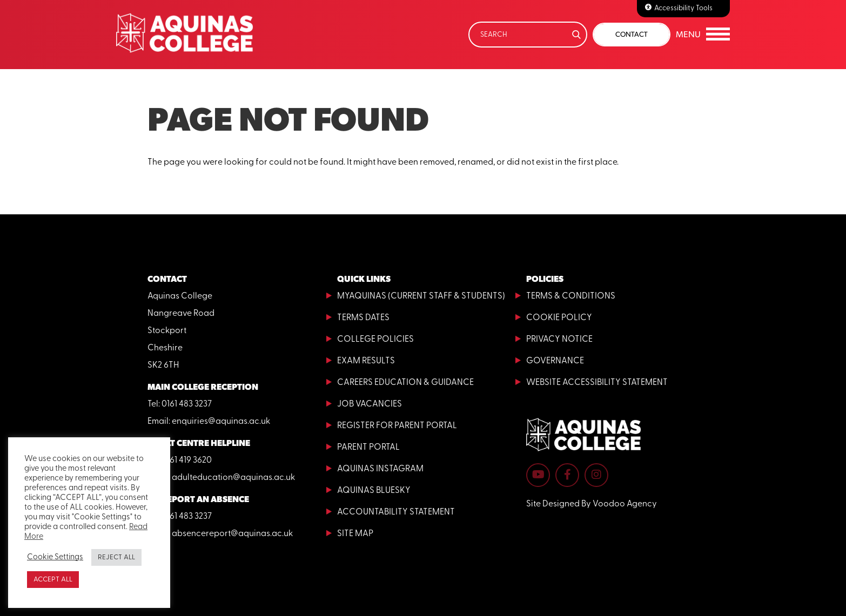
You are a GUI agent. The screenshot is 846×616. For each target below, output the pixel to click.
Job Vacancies (370, 404)
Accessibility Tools (683, 8)
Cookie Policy (559, 318)
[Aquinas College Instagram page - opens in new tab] (596, 475)
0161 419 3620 (187, 461)
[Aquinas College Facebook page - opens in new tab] (567, 475)
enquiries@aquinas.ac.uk (221, 422)
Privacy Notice (559, 340)
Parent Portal (368, 448)
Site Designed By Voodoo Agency (592, 504)
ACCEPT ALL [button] (53, 580)
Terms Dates (363, 318)
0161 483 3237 (187, 404)
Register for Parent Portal (397, 426)
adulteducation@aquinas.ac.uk (233, 478)
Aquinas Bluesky (374, 491)
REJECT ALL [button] (116, 557)
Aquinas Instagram (380, 469)
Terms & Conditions (571, 296)
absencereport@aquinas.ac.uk (232, 534)
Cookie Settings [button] (55, 557)
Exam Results (366, 361)
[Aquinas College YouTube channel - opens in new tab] (538, 475)
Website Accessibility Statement (597, 383)
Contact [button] (632, 34)
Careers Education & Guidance (405, 383)
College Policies (375, 340)
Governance (555, 361)
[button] (703, 35)
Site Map (355, 534)
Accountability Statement (396, 512)
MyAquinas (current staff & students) (421, 296)
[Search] (528, 35)
